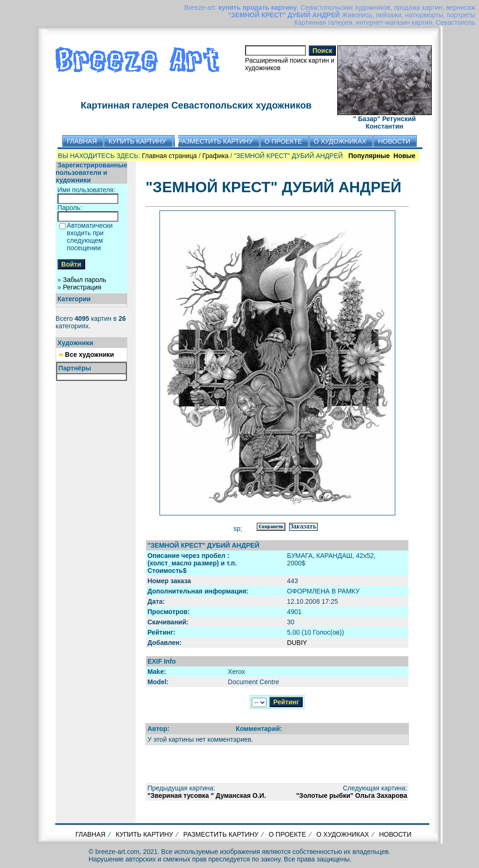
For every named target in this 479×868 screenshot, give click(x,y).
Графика (216, 156)
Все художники (90, 354)
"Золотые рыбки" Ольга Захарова (352, 796)
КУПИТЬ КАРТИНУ (144, 834)
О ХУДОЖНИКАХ (342, 834)
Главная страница (169, 156)
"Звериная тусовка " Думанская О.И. (207, 796)
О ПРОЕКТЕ (287, 834)
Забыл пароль (85, 280)
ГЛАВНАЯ (90, 834)
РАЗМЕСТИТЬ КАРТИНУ (221, 834)
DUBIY (297, 643)
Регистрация (82, 287)
